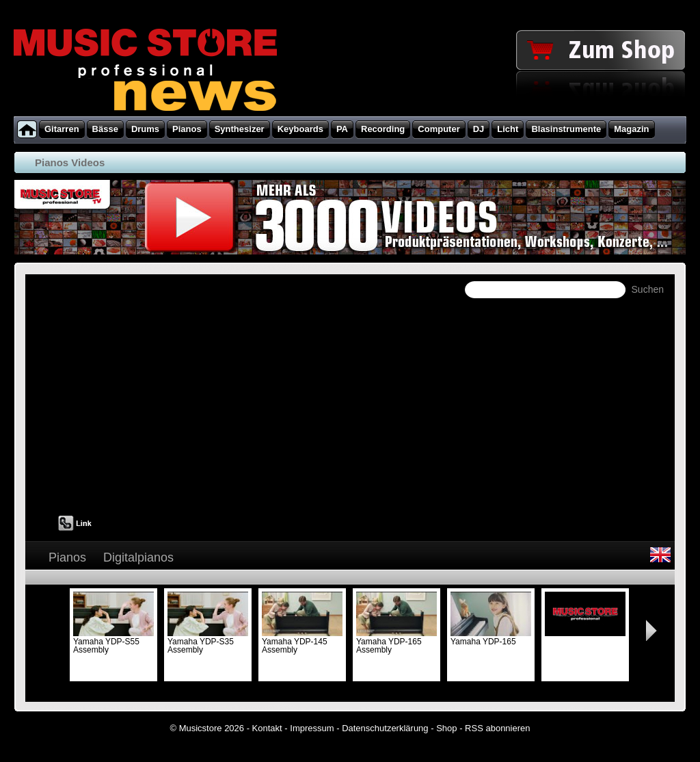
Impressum (312, 728)
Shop (446, 728)
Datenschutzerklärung (385, 728)
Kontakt (267, 728)
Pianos (67, 557)
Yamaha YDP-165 (491, 638)
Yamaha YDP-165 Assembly (396, 642)
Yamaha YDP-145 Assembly (302, 642)
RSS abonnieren (497, 728)
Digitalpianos (138, 557)
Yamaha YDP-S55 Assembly (113, 642)
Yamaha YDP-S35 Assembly (208, 642)
